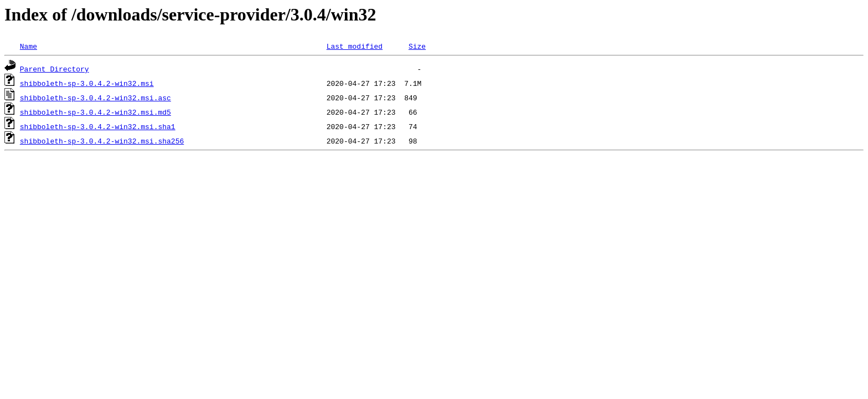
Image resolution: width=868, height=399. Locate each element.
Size (417, 46)
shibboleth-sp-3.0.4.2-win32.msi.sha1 (98, 126)
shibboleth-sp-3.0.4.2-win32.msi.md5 (95, 112)
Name (29, 46)
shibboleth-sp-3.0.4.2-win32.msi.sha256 (102, 141)
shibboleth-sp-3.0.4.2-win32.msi (87, 83)
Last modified (355, 46)
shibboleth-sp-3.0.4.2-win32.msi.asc (95, 98)
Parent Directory (55, 69)
